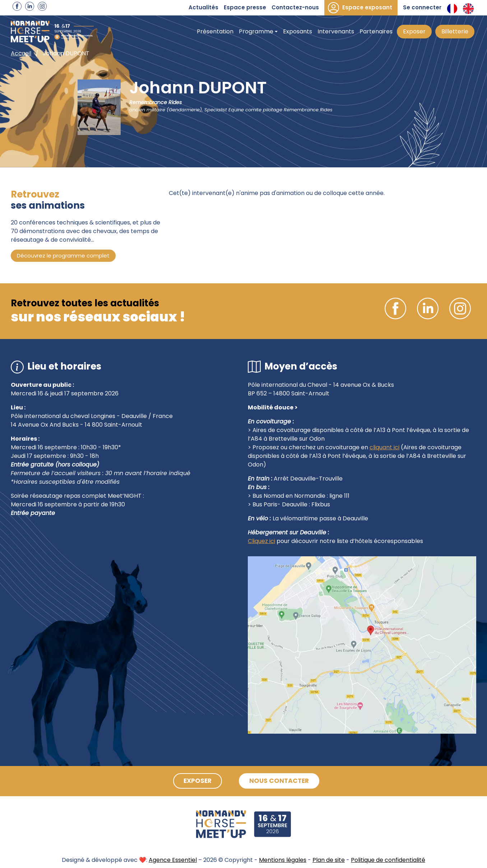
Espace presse (245, 7)
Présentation (215, 31)
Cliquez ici (261, 541)
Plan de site (329, 860)
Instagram (42, 6)
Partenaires (376, 31)
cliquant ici (384, 447)
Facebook (17, 6)
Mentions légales (283, 860)
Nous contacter (281, 781)
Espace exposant (367, 7)
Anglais (468, 9)
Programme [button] (256, 31)
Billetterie (455, 31)
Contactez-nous (295, 7)
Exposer (414, 31)
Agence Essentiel (173, 860)
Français (452, 9)
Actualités (203, 7)
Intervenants (336, 31)
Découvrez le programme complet (63, 256)
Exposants (298, 31)
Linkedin (30, 6)
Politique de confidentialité (388, 860)
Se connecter (422, 7)
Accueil (21, 53)
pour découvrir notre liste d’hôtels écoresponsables (349, 541)
